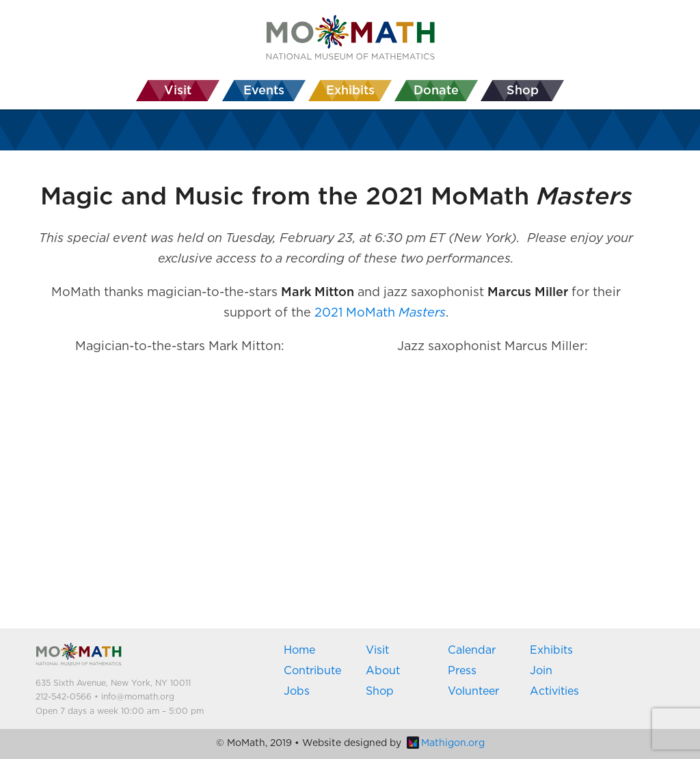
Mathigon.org (446, 743)
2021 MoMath (380, 313)
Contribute (312, 671)
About (383, 671)
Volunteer (473, 691)
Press (462, 671)
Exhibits (551, 650)
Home (299, 650)
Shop (380, 691)
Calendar (472, 650)
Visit (377, 650)
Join (541, 671)
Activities (554, 691)
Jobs (297, 691)
